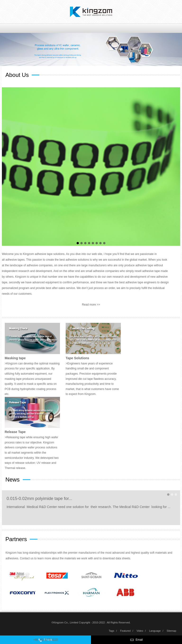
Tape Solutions (77, 358)
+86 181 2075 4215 (45, 640)
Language (155, 631)
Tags (111, 631)
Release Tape (15, 432)
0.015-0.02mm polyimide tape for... (39, 499)
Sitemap (171, 631)
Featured (125, 631)
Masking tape (15, 358)
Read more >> (91, 305)
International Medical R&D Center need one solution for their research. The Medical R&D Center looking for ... (89, 507)
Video (140, 631)
